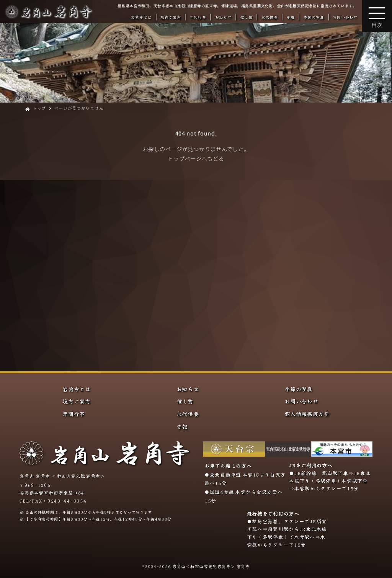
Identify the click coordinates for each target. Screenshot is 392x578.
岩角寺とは (141, 17)
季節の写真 (314, 17)
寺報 (290, 17)
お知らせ (223, 17)
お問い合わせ (345, 17)
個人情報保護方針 (307, 414)
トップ (39, 108)
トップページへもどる (196, 158)
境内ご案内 (171, 17)
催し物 (246, 17)
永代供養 (270, 17)
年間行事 (198, 17)
